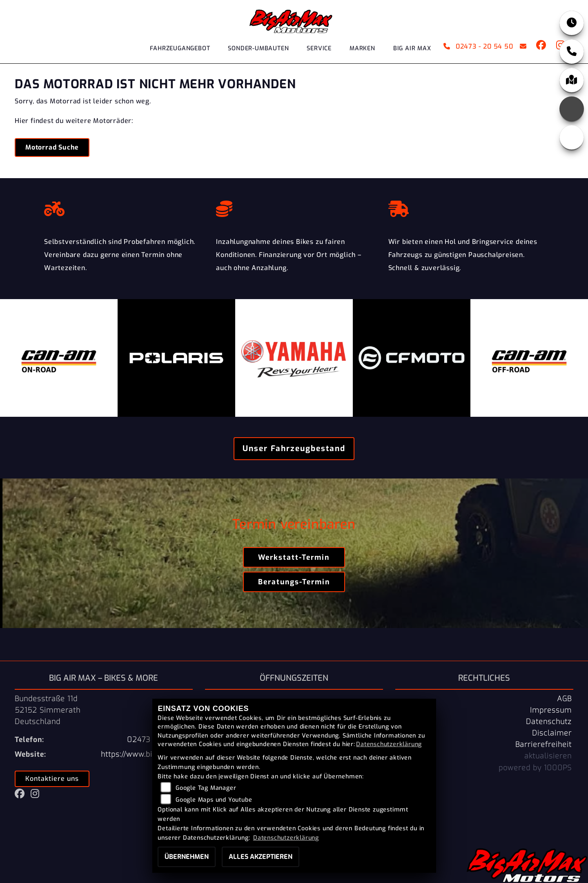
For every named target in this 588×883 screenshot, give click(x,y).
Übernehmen (187, 857)
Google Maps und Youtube (214, 800)
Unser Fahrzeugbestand (294, 448)
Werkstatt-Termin (294, 557)
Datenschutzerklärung (389, 744)
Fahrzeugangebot (180, 48)
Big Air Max (412, 48)
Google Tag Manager (206, 788)
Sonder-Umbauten (258, 48)
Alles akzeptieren (261, 857)
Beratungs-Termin (294, 582)
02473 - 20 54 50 (478, 46)
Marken (362, 48)
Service (319, 48)
